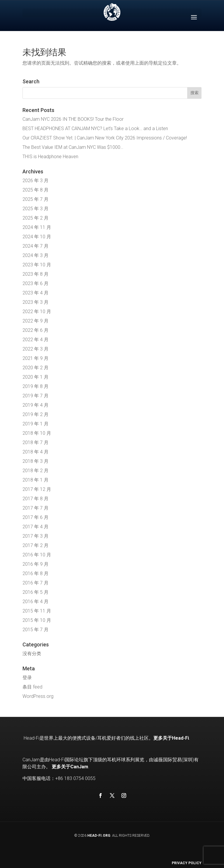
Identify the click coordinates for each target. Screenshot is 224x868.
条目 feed (32, 687)
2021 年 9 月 (35, 358)
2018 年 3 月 (35, 461)
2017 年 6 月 (35, 517)
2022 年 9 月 (35, 321)
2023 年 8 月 (35, 274)
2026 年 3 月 (35, 181)
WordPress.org (38, 696)
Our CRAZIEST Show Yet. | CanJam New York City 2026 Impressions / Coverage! (105, 138)
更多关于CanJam (70, 767)
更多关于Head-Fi (171, 738)
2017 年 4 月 (35, 527)
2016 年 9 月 (35, 564)
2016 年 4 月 (35, 602)
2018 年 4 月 (35, 452)
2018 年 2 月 (35, 471)
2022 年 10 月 (37, 312)
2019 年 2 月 (35, 414)
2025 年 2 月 (35, 218)
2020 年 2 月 (35, 368)
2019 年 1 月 (35, 424)
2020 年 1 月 (35, 377)
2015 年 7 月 (35, 630)
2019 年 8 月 (35, 386)
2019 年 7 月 (35, 396)
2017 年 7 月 (35, 508)
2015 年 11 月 (37, 611)
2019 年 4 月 (35, 405)
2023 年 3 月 (35, 302)
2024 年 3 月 (35, 255)
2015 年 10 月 (37, 620)
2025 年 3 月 (35, 209)
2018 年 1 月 (35, 480)
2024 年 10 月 (37, 237)
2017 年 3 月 (35, 536)
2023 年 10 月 (37, 265)
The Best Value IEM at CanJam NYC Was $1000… (73, 147)
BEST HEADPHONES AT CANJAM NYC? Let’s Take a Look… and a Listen (95, 128)
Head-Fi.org (99, 836)
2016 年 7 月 (35, 583)
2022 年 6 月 (35, 330)
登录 (27, 678)
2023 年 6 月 (35, 283)
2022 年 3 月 (35, 349)
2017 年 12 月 (37, 489)
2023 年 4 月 (35, 293)
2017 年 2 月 (35, 545)
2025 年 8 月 (35, 190)
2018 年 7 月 (35, 442)
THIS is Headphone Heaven (50, 157)
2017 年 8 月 (35, 499)
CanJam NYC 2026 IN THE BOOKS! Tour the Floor (73, 119)
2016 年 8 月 (35, 573)
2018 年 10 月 (37, 433)
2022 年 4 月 (35, 340)
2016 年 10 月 (37, 555)
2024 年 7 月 (35, 246)
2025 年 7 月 (35, 199)
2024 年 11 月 (37, 227)
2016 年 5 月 (35, 592)
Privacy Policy (187, 863)
